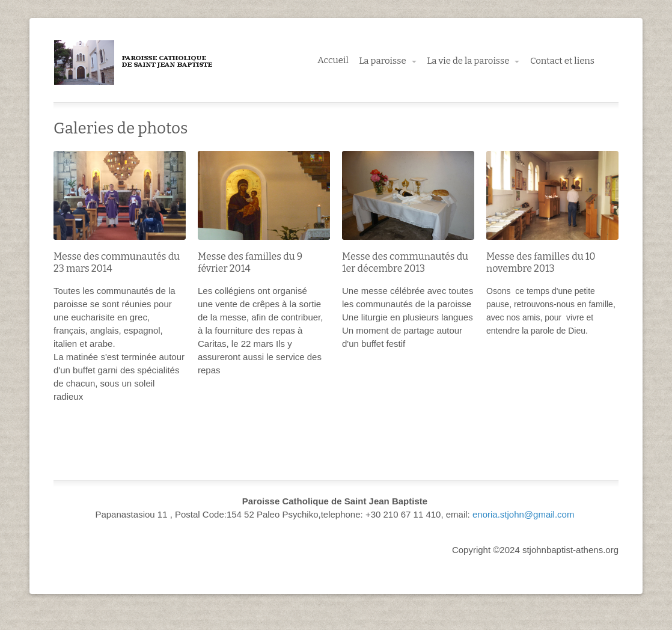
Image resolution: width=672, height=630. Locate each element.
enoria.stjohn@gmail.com (523, 514)
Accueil (333, 60)
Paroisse (134, 63)
